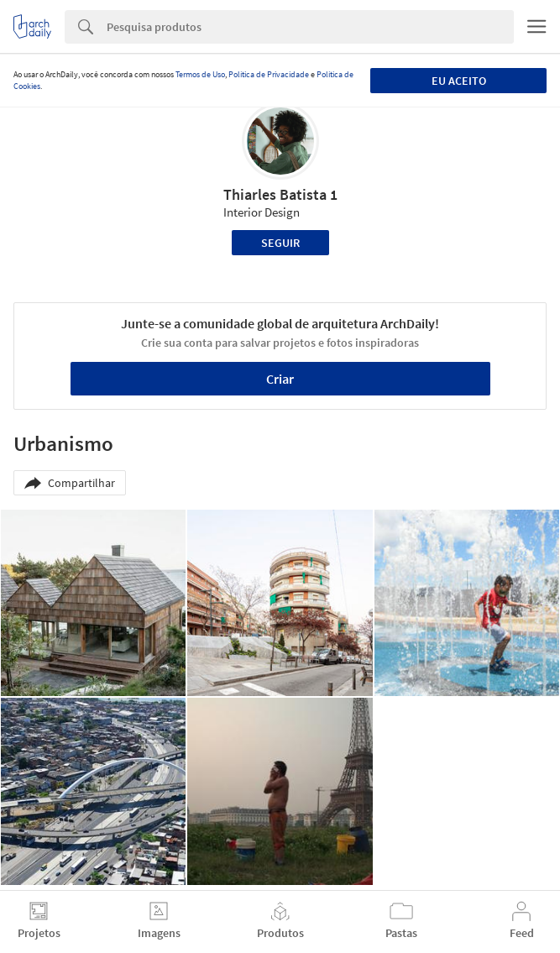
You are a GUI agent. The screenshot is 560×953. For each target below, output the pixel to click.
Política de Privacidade (269, 74)
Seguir (280, 243)
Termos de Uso (200, 74)
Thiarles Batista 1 (280, 194)
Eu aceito (459, 81)
